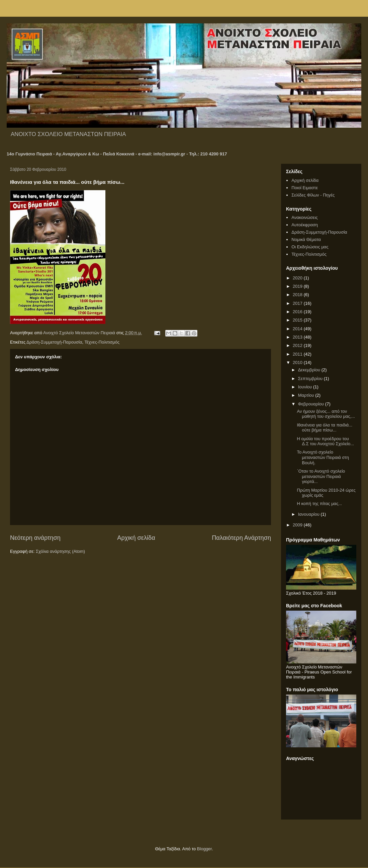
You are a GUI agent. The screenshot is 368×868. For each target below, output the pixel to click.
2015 (298, 320)
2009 (298, 525)
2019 (298, 286)
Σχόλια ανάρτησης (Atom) (60, 551)
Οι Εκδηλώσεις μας (310, 247)
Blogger (204, 849)
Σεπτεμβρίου (311, 379)
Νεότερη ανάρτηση (35, 538)
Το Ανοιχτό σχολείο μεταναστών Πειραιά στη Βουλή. (323, 457)
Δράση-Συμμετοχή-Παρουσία (54, 342)
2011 (298, 354)
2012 (298, 345)
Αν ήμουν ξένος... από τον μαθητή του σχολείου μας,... (326, 414)
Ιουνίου (306, 387)
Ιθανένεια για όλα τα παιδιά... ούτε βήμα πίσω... (325, 428)
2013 (298, 337)
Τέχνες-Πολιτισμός (102, 342)
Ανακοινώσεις (305, 217)
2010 (298, 362)
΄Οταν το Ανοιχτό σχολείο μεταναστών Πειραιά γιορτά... (321, 476)
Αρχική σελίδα (136, 538)
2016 (298, 312)
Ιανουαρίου (309, 514)
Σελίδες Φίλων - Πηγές (313, 195)
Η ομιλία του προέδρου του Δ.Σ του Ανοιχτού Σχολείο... (325, 441)
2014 (298, 329)
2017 (298, 303)
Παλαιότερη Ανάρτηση (241, 538)
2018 (298, 295)
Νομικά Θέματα (306, 239)
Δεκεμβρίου (310, 370)
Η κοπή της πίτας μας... (319, 504)
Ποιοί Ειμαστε (305, 188)
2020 (298, 278)
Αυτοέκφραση (305, 225)
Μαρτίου (307, 395)
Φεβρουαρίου (312, 404)
